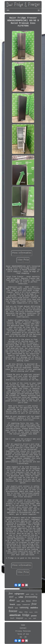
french (12, 604)
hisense (28, 601)
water (18, 601)
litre (37, 594)
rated (34, 618)
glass (23, 601)
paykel (28, 594)
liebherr (21, 612)
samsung (24, 607)
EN (21, 637)
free (11, 593)
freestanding (31, 597)
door (12, 600)
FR (25, 637)
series (36, 612)
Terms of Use (23, 634)
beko (16, 598)
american (15, 615)
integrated (20, 618)
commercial (26, 605)
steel (11, 597)
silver (35, 601)
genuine (34, 616)
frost (34, 604)
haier (30, 618)
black (11, 607)
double (31, 612)
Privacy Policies (23, 631)
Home (23, 625)
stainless (34, 608)
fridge (26, 615)
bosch (12, 618)
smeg (26, 612)
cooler (32, 594)
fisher (26, 619)
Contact (23, 628)
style (16, 608)
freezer (13, 611)
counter (19, 605)
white (21, 597)
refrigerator (19, 594)
